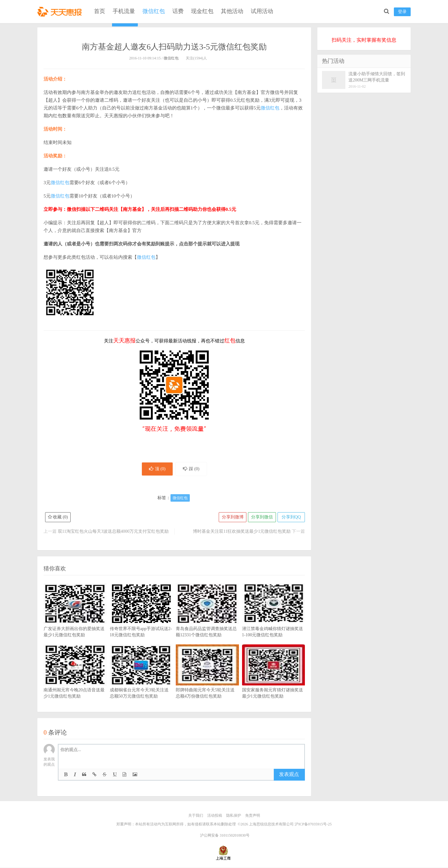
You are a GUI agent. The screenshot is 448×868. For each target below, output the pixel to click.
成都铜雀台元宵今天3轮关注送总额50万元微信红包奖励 (141, 681)
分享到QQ (291, 518)
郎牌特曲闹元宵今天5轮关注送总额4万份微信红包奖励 (207, 681)
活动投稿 (215, 816)
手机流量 (124, 11)
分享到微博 (232, 518)
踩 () (192, 469)
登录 (402, 12)
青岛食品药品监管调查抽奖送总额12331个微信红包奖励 (207, 620)
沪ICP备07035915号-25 (313, 824)
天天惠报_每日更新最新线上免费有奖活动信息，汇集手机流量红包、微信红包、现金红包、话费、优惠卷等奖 (61, 11)
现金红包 (202, 11)
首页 (100, 11)
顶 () (157, 469)
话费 (178, 11)
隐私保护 (234, 816)
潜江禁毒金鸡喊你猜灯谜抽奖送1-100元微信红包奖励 (274, 620)
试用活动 (262, 11)
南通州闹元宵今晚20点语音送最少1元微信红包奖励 (75, 681)
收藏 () (58, 518)
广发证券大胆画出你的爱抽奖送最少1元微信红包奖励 (75, 620)
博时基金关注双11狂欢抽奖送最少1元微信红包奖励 (242, 532)
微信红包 (154, 11)
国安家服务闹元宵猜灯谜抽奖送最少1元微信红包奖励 (274, 681)
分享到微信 (261, 518)
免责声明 (253, 816)
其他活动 (232, 11)
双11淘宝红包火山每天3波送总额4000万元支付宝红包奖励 (113, 532)
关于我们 (196, 816)
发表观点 (289, 775)
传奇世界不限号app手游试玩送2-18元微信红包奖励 (141, 620)
